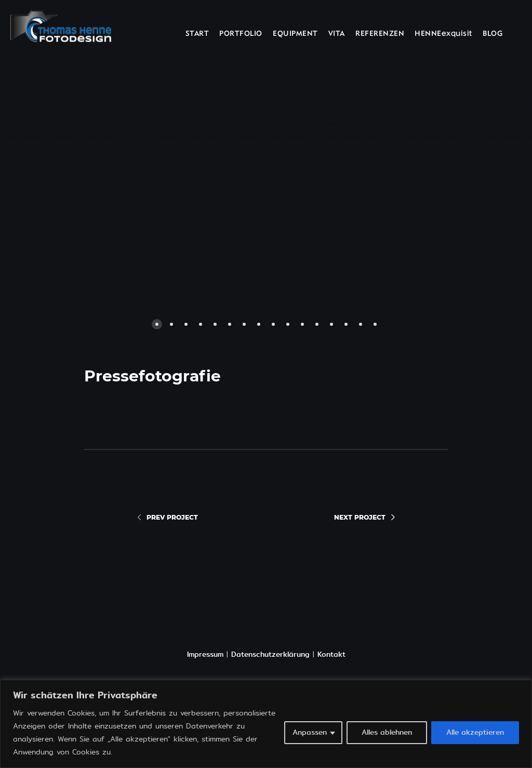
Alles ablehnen (387, 732)
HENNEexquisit (443, 34)
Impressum (205, 654)
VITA (337, 34)
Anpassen (310, 732)
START (197, 34)
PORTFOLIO (241, 34)
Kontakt (331, 654)
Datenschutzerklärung (270, 654)
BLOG (493, 34)
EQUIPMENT (295, 34)
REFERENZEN (380, 34)
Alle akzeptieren (475, 732)
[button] (149, 182)
